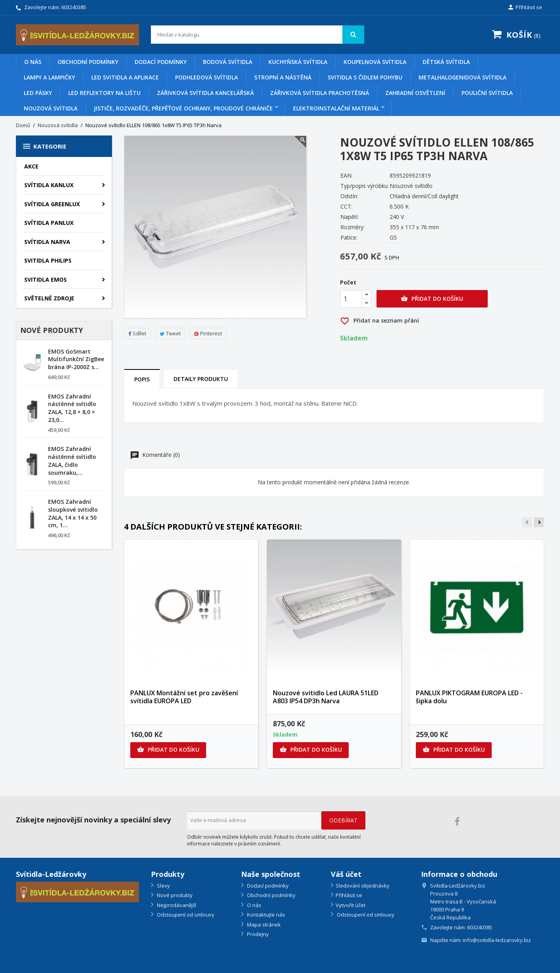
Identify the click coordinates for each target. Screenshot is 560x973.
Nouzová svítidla (51, 108)
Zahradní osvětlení (415, 93)
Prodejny (257, 934)
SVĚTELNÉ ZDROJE (49, 298)
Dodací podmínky (161, 62)
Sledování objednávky (363, 886)
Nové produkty (174, 895)
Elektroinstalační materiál (336, 108)
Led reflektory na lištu (104, 93)
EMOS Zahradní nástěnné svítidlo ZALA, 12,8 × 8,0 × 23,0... (72, 408)
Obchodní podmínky (88, 62)
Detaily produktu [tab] (201, 379)
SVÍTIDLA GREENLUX (52, 204)
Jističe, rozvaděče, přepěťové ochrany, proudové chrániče (183, 108)
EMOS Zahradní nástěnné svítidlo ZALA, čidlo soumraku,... (72, 460)
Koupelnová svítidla (375, 62)
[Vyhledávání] (258, 35)
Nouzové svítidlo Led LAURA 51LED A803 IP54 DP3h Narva (326, 697)
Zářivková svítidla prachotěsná (320, 93)
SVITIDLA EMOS (45, 280)
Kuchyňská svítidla (298, 62)
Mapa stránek (263, 925)
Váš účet (346, 874)
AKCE (31, 166)
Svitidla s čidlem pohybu (365, 77)
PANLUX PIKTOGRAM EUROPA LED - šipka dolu (469, 697)
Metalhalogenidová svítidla (462, 77)
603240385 (74, 7)
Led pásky (38, 93)
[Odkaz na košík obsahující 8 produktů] (515, 36)
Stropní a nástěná (283, 77)
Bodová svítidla (228, 62)
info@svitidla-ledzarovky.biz (497, 940)
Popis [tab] (142, 379)
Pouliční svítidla (487, 93)
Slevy (163, 886)
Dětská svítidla (446, 62)
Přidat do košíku (432, 299)
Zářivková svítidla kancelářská (205, 93)
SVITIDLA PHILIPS (48, 260)
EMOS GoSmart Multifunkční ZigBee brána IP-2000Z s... (76, 359)
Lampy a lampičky (49, 77)
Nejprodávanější (176, 905)
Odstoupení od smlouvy (185, 915)
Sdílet (137, 333)
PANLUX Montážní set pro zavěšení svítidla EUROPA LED (184, 697)
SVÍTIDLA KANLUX (49, 185)
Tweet (170, 333)
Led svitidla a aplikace (125, 77)
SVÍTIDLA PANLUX (49, 223)
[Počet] (351, 299)
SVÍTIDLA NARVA (47, 242)
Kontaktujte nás (266, 915)
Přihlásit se (349, 895)
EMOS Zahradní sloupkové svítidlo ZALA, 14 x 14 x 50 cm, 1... (73, 513)
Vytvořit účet (350, 905)
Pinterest (208, 333)
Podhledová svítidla (207, 77)
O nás (33, 62)
